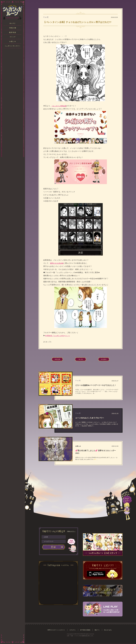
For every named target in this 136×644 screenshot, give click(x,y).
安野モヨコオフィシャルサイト (55, 631)
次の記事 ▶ (101, 360)
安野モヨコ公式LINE (58, 263)
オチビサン (72, 631)
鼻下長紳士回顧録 (86, 631)
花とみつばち (109, 631)
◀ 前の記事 (61, 360)
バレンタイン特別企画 (60, 106)
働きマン (98, 631)
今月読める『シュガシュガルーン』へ (59, 336)
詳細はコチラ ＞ (71, 532)
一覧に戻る (81, 360)
